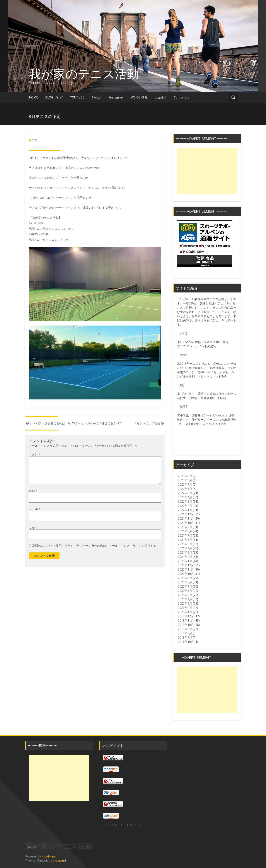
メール (35, 515)
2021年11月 (186, 518)
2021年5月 (185, 544)
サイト (33, 533)
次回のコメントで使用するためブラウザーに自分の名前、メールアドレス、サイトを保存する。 (96, 552)
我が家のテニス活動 (90, 74)
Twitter (97, 97)
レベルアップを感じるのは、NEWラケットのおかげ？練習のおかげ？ (74, 423)
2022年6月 (185, 489)
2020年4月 (185, 599)
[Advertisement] (207, 171)
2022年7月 (185, 484)
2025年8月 (185, 480)
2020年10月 (186, 574)
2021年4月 (185, 548)
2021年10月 (186, 523)
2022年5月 (185, 493)
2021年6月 (185, 540)
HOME (33, 97)
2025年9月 (185, 476)
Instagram (116, 97)
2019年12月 (186, 616)
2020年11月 (186, 569)
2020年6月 (185, 591)
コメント (35, 454)
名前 (33, 497)
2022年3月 (185, 501)
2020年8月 (185, 582)
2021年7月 (185, 535)
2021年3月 (185, 552)
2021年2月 (185, 557)
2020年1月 (185, 612)
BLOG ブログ (54, 97)
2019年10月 (186, 625)
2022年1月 (185, 510)
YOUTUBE (77, 97)
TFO (35, 140)
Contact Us (181, 97)
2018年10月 (186, 642)
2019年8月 (185, 633)
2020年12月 (186, 565)
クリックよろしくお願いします (124, 825)
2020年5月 (185, 595)
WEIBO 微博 (139, 97)
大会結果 (161, 97)
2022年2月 (185, 506)
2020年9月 (185, 578)
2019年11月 (186, 620)
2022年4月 (185, 497)
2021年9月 (185, 527)
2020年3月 (185, 603)
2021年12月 (186, 514)
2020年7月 (185, 586)
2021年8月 (185, 531)
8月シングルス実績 (150, 423)
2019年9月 (185, 629)
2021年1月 (185, 561)
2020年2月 (185, 608)
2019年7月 (185, 637)
